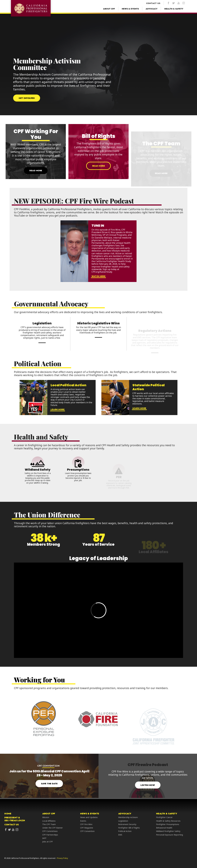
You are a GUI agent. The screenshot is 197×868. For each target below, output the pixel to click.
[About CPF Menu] (109, 9)
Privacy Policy (62, 858)
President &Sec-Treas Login (15, 819)
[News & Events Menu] (130, 9)
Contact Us (11, 825)
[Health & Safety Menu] (174, 9)
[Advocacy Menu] (152, 9)
